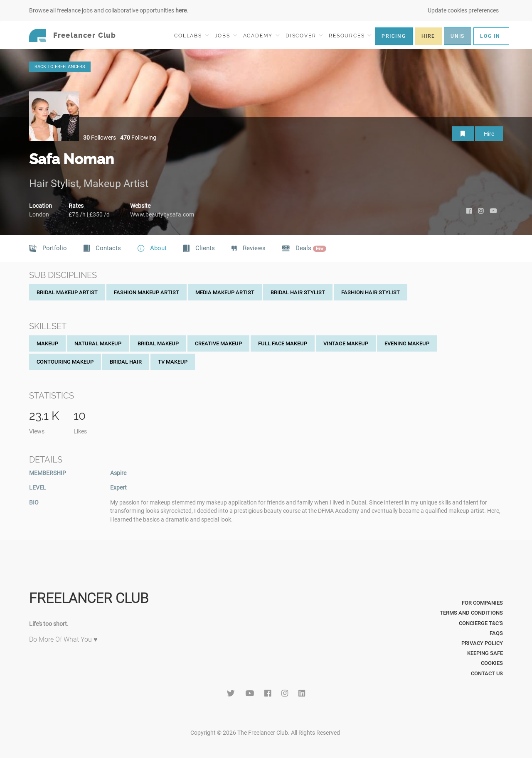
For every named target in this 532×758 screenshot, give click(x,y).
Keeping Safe (485, 653)
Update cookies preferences (463, 10)
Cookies (492, 663)
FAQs (496, 633)
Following (138, 138)
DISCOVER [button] (304, 36)
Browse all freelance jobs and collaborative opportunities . (109, 10)
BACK (60, 67)
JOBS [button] (226, 36)
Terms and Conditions (471, 613)
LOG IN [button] (490, 36)
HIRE (428, 36)
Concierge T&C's (481, 623)
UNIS (458, 36)
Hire (489, 134)
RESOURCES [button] (350, 36)
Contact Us (487, 673)
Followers (100, 138)
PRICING (394, 36)
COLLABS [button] (191, 36)
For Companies (482, 603)
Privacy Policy (482, 643)
